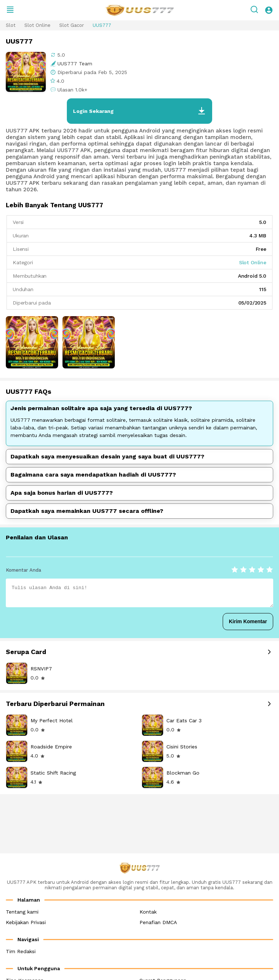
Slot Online (37, 25)
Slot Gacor (72, 25)
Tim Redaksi (21, 951)
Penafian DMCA (158, 922)
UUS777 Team (75, 64)
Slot (11, 25)
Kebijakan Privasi (26, 922)
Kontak (148, 912)
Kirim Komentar (248, 621)
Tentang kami (22, 912)
